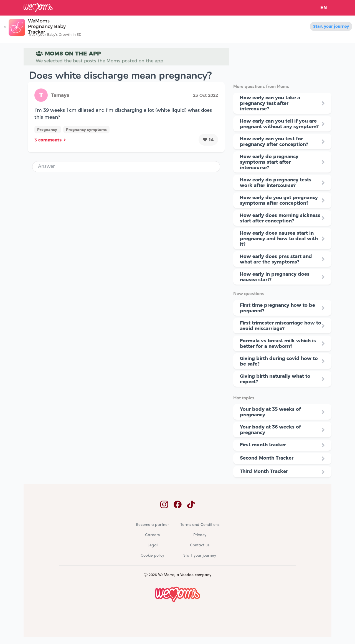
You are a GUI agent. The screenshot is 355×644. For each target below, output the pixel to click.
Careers (152, 535)
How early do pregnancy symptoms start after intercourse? (269, 162)
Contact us (200, 545)
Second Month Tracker (267, 458)
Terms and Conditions (200, 525)
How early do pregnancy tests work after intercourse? (276, 182)
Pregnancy (48, 130)
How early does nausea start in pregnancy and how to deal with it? (279, 239)
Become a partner (153, 525)
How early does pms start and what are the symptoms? (276, 259)
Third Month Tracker (264, 471)
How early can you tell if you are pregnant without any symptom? (279, 124)
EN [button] (324, 8)
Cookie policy (152, 556)
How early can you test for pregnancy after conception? (274, 141)
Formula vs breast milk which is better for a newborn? (278, 343)
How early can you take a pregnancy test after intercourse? (270, 103)
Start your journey (331, 26)
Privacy (200, 535)
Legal (153, 545)
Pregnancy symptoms (86, 130)
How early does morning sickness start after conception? (280, 218)
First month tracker (263, 445)
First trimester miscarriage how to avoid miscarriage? (281, 326)
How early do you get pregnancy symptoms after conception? (279, 200)
